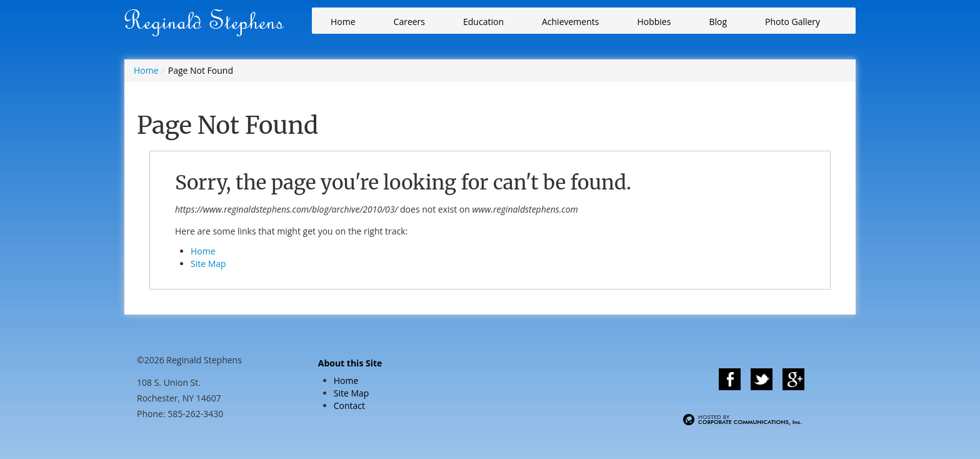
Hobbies (654, 22)
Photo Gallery (792, 22)
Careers (409, 22)
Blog (718, 22)
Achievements (570, 22)
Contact (349, 406)
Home (343, 22)
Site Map (208, 264)
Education (483, 22)
